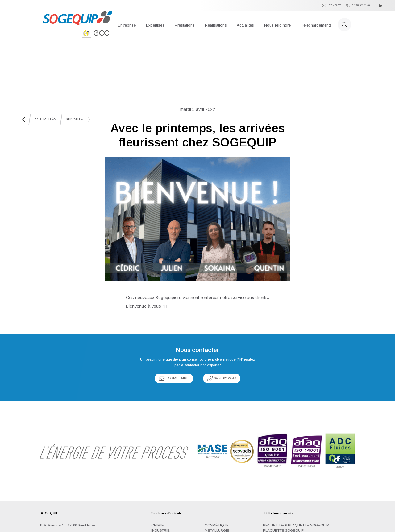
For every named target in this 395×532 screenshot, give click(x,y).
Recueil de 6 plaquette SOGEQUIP (296, 525)
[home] (76, 24)
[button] (127, 24)
